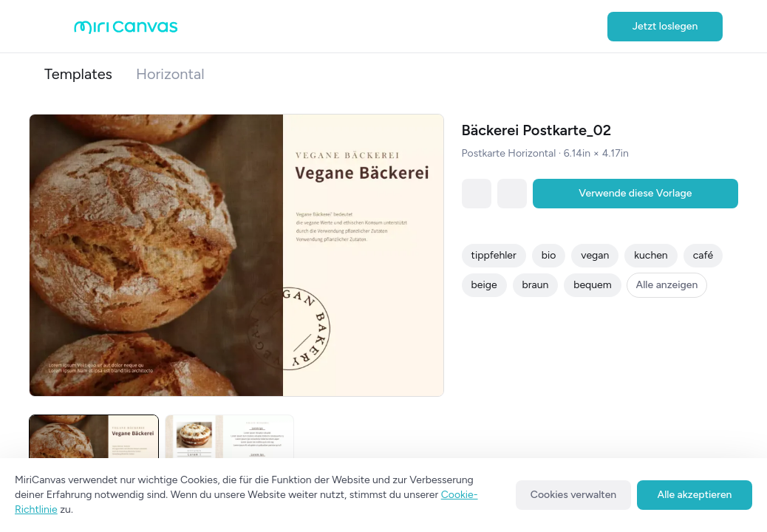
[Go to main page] (126, 31)
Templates (78, 74)
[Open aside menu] (59, 27)
